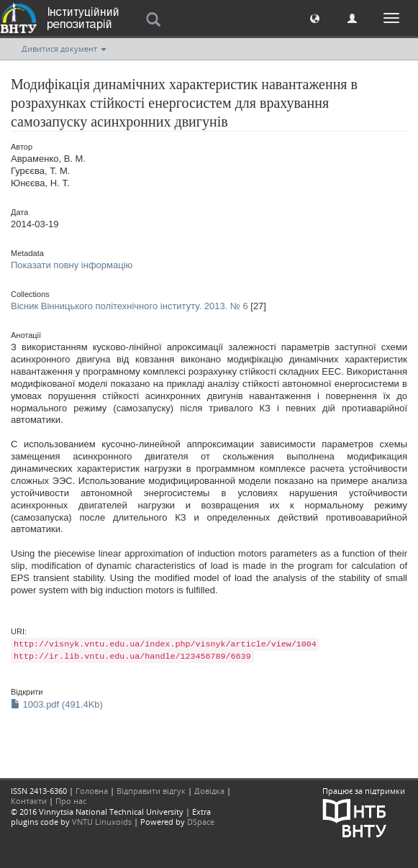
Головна (92, 791)
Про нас (71, 801)
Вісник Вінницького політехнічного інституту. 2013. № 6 (130, 306)
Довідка (209, 791)
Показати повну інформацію (72, 265)
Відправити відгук (151, 791)
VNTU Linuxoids (102, 822)
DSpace (201, 822)
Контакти (29, 801)
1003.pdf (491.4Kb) (57, 704)
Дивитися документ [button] (64, 49)
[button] (315, 18)
